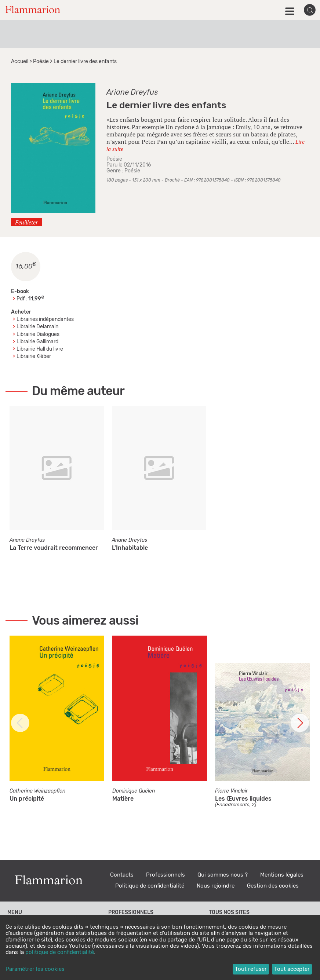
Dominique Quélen (134, 791)
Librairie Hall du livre (40, 349)
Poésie (41, 62)
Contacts (122, 875)
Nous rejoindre (216, 886)
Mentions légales (282, 875)
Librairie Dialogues (38, 334)
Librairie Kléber (34, 356)
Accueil (20, 62)
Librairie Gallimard (37, 342)
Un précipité (27, 799)
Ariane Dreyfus (132, 92)
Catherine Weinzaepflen (37, 791)
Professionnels (166, 875)
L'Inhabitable (130, 548)
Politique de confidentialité (150, 886)
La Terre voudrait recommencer (54, 548)
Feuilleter (26, 222)
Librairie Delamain (37, 327)
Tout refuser (251, 969)
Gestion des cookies (273, 886)
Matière (123, 799)
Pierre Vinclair (231, 791)
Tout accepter (292, 969)
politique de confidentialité (60, 952)
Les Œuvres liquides (243, 799)
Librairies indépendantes (45, 319)
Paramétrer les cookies (35, 969)
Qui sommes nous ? (223, 875)
